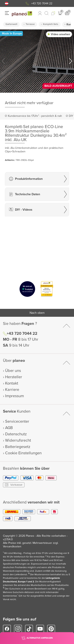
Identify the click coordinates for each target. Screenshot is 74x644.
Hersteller (14, 377)
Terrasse (30, 24)
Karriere (12, 390)
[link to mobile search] (47, 13)
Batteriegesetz (18, 447)
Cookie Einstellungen (23, 453)
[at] (7, 3)
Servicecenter (17, 421)
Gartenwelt (11, 24)
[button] (7, 3)
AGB (9, 428)
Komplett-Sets (51, 24)
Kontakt (12, 383)
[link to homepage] (22, 14)
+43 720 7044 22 (42, 3)
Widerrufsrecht (18, 440)
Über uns (13, 371)
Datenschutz (16, 434)
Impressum (15, 396)
